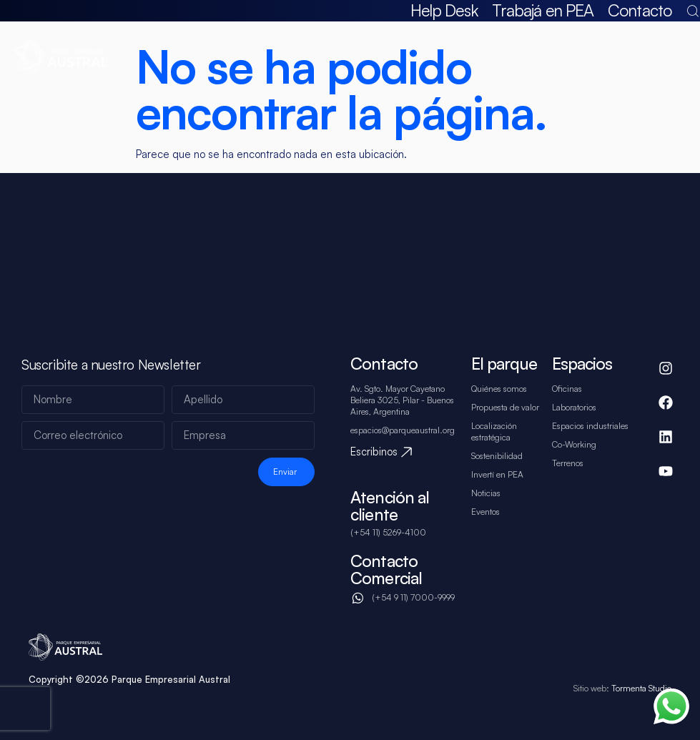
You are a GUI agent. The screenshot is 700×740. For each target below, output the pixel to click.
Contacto (640, 10)
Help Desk (444, 10)
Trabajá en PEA (543, 10)
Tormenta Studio (640, 688)
